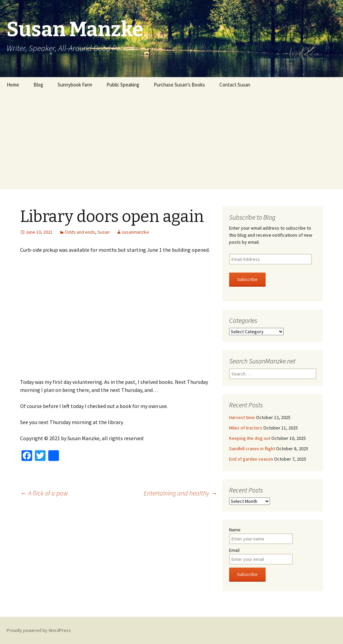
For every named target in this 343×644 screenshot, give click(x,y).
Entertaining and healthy (180, 493)
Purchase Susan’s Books (179, 85)
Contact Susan (235, 85)
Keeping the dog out (250, 438)
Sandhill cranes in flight (252, 449)
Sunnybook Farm (75, 85)
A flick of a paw (44, 493)
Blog (38, 85)
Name (235, 530)
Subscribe (247, 279)
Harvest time (242, 417)
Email (234, 550)
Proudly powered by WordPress (39, 630)
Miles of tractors (246, 428)
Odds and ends (80, 232)
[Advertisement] (171, 142)
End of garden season (251, 459)
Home (13, 85)
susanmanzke (135, 232)
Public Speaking (123, 85)
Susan (104, 232)
